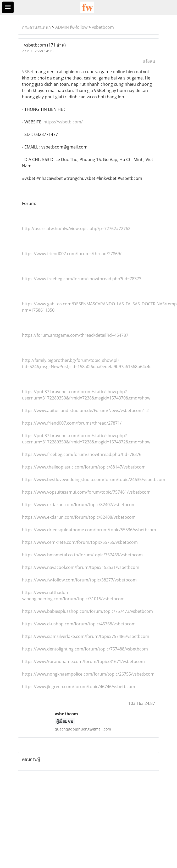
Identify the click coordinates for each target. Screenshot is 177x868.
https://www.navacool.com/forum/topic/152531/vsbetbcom (81, 567)
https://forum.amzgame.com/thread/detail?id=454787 (75, 335)
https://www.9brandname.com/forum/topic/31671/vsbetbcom (83, 661)
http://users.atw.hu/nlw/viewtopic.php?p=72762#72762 (76, 229)
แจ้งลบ (149, 61)
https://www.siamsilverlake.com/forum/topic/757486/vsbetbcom (86, 636)
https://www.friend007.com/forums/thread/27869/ (72, 254)
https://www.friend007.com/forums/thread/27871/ (72, 423)
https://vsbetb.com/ (63, 122)
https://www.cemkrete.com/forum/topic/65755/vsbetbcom (80, 542)
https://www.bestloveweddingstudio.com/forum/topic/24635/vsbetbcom (94, 479)
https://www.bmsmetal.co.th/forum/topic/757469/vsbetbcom (82, 555)
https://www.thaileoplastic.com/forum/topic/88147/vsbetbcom (84, 467)
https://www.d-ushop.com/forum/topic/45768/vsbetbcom (79, 624)
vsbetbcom (103, 27)
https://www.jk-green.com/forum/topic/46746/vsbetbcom (79, 687)
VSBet (28, 72)
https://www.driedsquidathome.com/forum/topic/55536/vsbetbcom (89, 530)
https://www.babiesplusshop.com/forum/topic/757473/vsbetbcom (87, 611)
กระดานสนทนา (36, 27)
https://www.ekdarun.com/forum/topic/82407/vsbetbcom (79, 505)
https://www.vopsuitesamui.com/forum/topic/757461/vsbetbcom (86, 492)
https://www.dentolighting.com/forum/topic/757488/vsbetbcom (85, 649)
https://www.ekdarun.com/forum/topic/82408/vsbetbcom (79, 517)
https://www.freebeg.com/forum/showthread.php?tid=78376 (82, 454)
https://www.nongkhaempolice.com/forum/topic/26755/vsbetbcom (88, 674)
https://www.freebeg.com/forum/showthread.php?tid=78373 (82, 279)
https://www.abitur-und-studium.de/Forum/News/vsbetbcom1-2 (85, 410)
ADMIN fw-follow (71, 27)
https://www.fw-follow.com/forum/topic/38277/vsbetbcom (79, 580)
